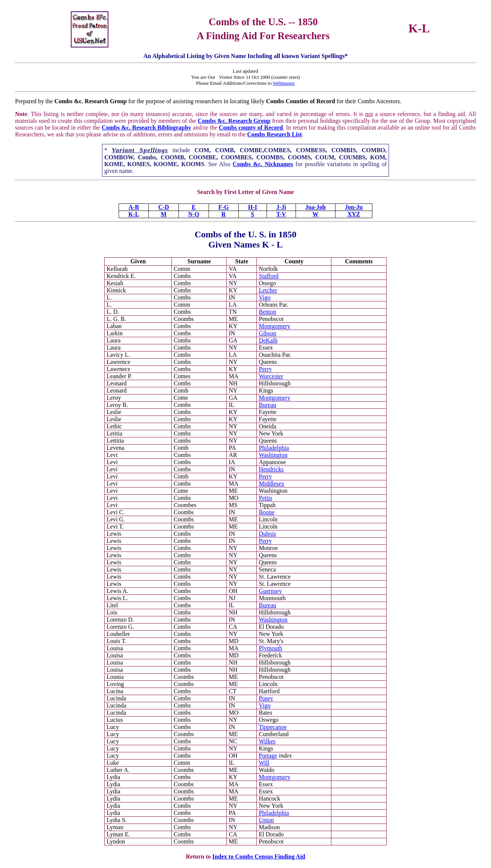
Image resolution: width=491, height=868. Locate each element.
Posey (266, 698)
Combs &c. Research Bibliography (146, 128)
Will (264, 763)
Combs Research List (274, 134)
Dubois (267, 534)
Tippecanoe (273, 727)
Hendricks (271, 469)
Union (266, 820)
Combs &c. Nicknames (263, 164)
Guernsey (270, 591)
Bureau (267, 405)
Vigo (265, 297)
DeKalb (268, 340)
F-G (224, 207)
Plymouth (270, 648)
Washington (273, 455)
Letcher (268, 290)
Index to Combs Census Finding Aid (259, 857)
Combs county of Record (251, 128)
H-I (253, 207)
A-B (134, 207)
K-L (134, 214)
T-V (281, 214)
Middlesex (271, 484)
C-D (163, 207)
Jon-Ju (354, 207)
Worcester (271, 376)
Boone (267, 512)
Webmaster (284, 83)
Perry (265, 369)
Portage (268, 756)
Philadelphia (274, 448)
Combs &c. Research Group (234, 121)
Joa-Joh (316, 207)
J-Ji (281, 207)
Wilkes (267, 741)
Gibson (267, 333)
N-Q (194, 214)
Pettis (265, 498)
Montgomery (274, 326)
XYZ (354, 214)
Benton (267, 312)
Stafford (268, 276)
